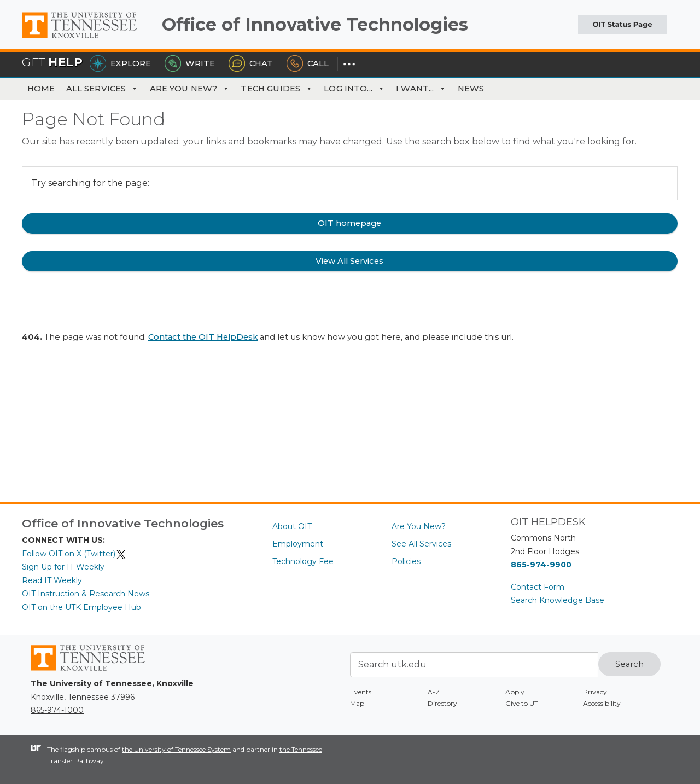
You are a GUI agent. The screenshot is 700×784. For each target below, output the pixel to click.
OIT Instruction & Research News (86, 594)
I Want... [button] (421, 89)
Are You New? (190, 89)
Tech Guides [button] (277, 89)
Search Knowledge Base (558, 600)
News (471, 89)
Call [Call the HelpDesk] (308, 63)
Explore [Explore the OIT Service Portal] (120, 63)
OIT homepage (349, 223)
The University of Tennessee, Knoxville (87, 38)
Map (357, 703)
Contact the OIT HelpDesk (203, 337)
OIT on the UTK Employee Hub (81, 607)
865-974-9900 (541, 565)
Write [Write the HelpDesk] (190, 63)
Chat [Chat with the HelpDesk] (251, 63)
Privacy (595, 692)
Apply (515, 692)
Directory (442, 703)
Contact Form (538, 587)
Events (361, 692)
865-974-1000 (57, 710)
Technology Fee (303, 561)
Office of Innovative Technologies (315, 24)
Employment (298, 544)
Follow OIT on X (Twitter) (74, 554)
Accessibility (602, 703)
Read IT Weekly (52, 580)
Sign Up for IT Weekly (63, 567)
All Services (103, 89)
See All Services (421, 544)
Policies (406, 561)
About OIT (292, 526)
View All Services (349, 261)
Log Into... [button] (354, 89)
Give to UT (522, 703)
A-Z (434, 692)
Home (41, 89)
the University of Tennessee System (176, 749)
